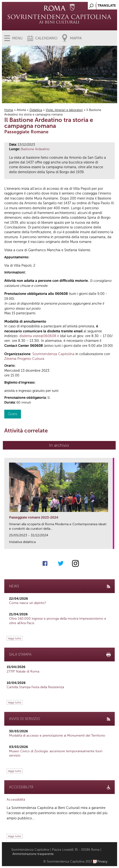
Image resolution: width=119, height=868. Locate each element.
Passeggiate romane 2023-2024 (34, 518)
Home (9, 110)
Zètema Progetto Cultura (24, 359)
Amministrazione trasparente (33, 854)
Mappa (76, 38)
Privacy (102, 861)
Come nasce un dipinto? (28, 603)
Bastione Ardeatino (35, 149)
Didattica (36, 110)
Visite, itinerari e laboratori (64, 110)
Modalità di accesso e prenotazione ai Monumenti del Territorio (57, 736)
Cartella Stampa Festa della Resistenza (35, 687)
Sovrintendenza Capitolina (53, 354)
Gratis (13, 414)
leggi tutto (15, 638)
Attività (21, 110)
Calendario (46, 38)
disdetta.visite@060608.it (39, 336)
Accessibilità (16, 800)
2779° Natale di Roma (23, 671)
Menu (17, 38)
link (111, 544)
